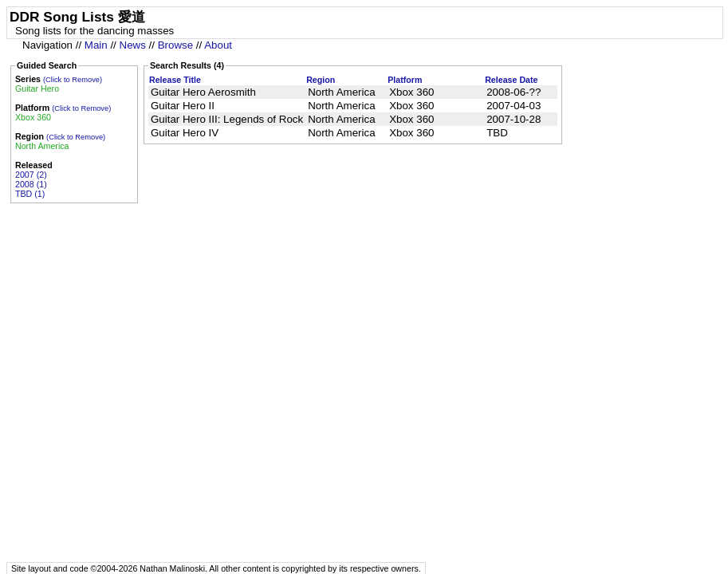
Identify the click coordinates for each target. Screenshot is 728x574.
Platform (405, 80)
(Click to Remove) (73, 80)
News (133, 45)
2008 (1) (31, 184)
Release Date (511, 80)
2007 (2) (31, 175)
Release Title (175, 80)
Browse (175, 45)
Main (96, 45)
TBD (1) (30, 194)
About (218, 45)
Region (321, 80)
